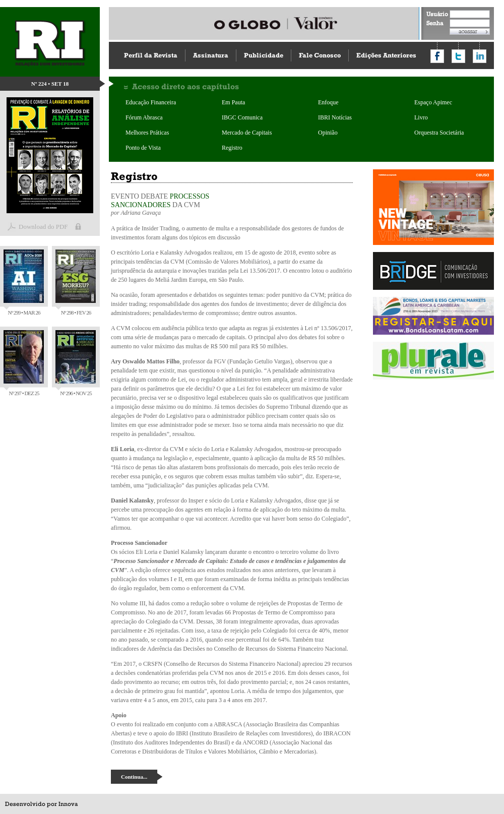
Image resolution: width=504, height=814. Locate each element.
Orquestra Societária (439, 133)
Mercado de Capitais (247, 133)
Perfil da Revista (151, 55)
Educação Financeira (151, 102)
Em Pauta (233, 102)
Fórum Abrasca (144, 117)
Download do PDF (43, 227)
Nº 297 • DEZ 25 (24, 363)
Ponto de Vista (143, 148)
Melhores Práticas (147, 133)
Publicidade (264, 55)
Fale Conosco (320, 55)
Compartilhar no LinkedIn (480, 56)
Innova (68, 804)
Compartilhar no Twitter (458, 56)
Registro (232, 148)
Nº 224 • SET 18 (50, 84)
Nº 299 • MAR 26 (24, 283)
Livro (421, 117)
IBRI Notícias (335, 117)
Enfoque (328, 102)
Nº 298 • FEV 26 (76, 283)
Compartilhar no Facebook (437, 56)
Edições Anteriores (386, 55)
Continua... (134, 777)
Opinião (328, 133)
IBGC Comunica (242, 117)
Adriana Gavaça (141, 213)
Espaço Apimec (433, 102)
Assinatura (211, 55)
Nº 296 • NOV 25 (76, 363)
